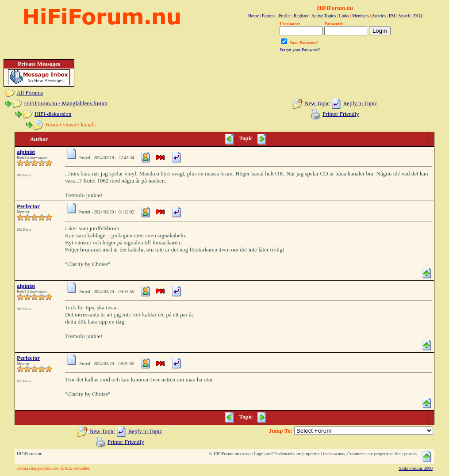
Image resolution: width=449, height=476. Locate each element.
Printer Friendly (341, 114)
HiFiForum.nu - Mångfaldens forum (65, 103)
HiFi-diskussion (53, 114)
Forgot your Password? (300, 50)
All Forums (30, 93)
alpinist (26, 152)
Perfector (28, 206)
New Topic (317, 103)
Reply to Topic (360, 103)
